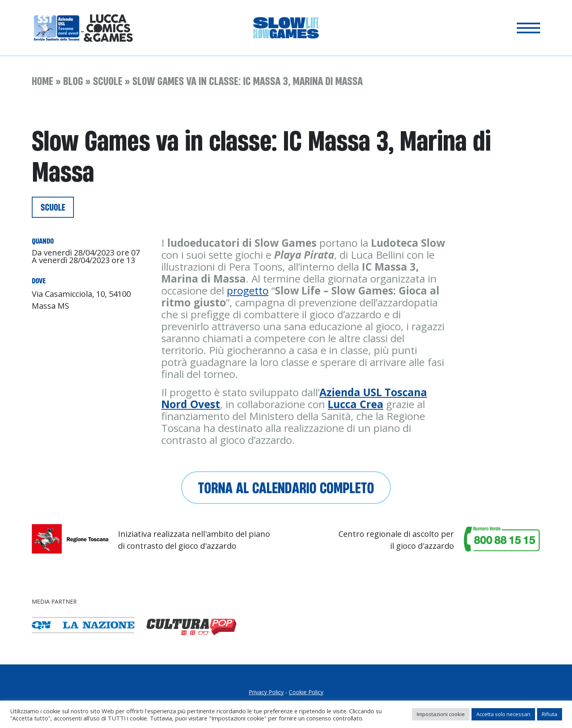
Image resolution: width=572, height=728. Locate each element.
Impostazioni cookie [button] (441, 714)
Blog (73, 81)
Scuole (108, 81)
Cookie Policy (306, 692)
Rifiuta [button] (550, 714)
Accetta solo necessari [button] (503, 714)
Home (43, 81)
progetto (248, 290)
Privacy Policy (266, 692)
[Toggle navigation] (529, 28)
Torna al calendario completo (286, 488)
